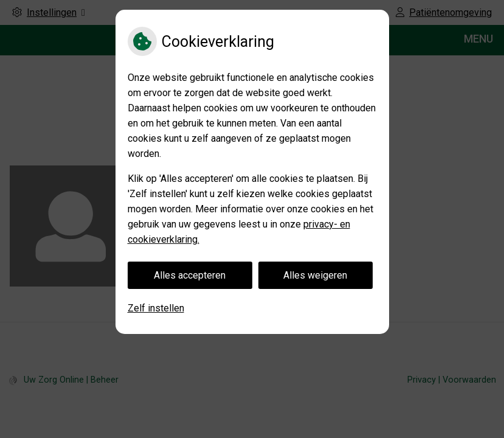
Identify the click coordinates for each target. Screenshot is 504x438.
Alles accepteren (190, 275)
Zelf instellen (156, 308)
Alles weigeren (315, 275)
